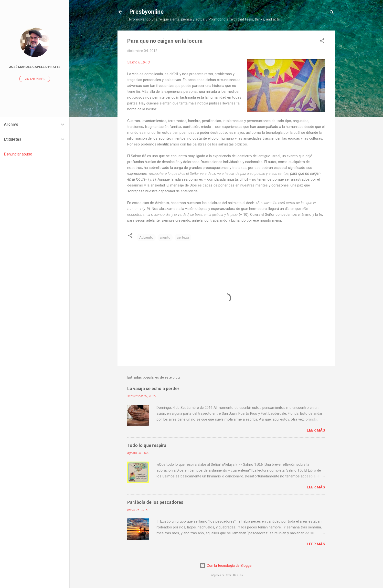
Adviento (146, 237)
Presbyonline (146, 12)
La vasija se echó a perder (153, 388)
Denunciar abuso (18, 154)
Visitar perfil (35, 79)
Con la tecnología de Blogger (226, 566)
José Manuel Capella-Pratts (35, 67)
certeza (183, 237)
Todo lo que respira (147, 445)
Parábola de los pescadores (155, 502)
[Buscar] (332, 13)
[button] (322, 42)
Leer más (316, 430)
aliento (165, 237)
